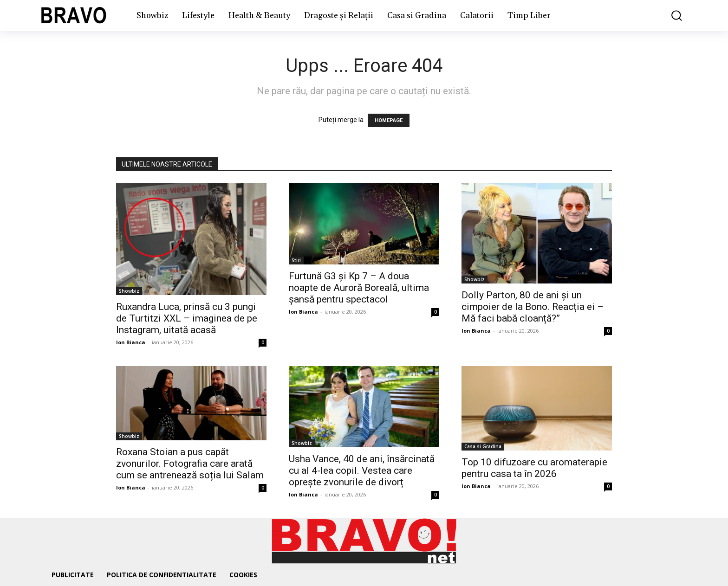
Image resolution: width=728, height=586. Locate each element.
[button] (670, 16)
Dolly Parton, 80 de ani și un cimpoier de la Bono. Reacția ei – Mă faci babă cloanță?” (533, 307)
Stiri (296, 260)
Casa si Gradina (483, 446)
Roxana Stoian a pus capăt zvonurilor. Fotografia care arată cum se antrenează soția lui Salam (190, 464)
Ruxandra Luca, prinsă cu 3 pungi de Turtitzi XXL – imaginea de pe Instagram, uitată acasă (187, 318)
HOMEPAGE (389, 120)
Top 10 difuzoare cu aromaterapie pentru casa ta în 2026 (534, 468)
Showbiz (129, 291)
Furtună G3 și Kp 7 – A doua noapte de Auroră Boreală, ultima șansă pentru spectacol (359, 288)
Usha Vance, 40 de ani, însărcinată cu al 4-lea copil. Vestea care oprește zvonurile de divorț (362, 470)
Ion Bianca (131, 342)
